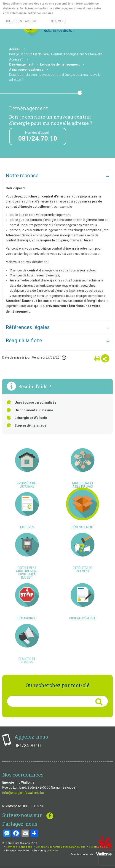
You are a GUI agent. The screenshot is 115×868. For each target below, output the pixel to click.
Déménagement (21, 64)
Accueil (15, 49)
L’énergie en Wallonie (31, 418)
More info (73, 13)
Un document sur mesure (34, 410)
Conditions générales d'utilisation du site (60, 847)
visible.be (53, 851)
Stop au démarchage (30, 425)
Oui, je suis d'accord (21, 21)
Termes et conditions (19, 847)
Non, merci (59, 21)
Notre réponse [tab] (22, 176)
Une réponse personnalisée (35, 402)
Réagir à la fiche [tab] (24, 340)
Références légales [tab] (28, 327)
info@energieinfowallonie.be (23, 793)
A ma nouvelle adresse (26, 70)
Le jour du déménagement (60, 64)
